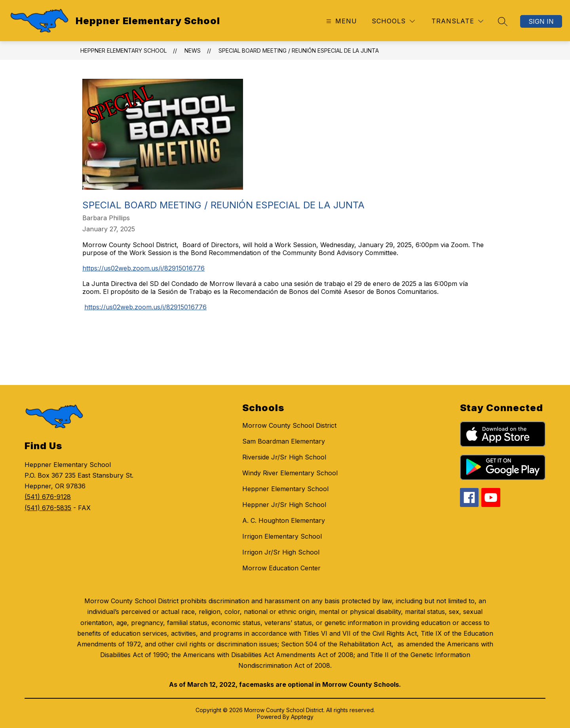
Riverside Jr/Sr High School (284, 457)
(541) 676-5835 (48, 508)
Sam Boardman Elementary (284, 441)
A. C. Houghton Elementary (284, 520)
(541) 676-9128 (48, 497)
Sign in (541, 21)
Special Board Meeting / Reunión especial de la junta (299, 51)
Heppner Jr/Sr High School (284, 505)
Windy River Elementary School (290, 473)
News (193, 51)
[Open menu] (341, 21)
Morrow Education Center (281, 568)
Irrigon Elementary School (282, 536)
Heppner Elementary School (123, 51)
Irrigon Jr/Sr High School (281, 552)
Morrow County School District (289, 425)
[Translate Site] (457, 21)
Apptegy (302, 717)
